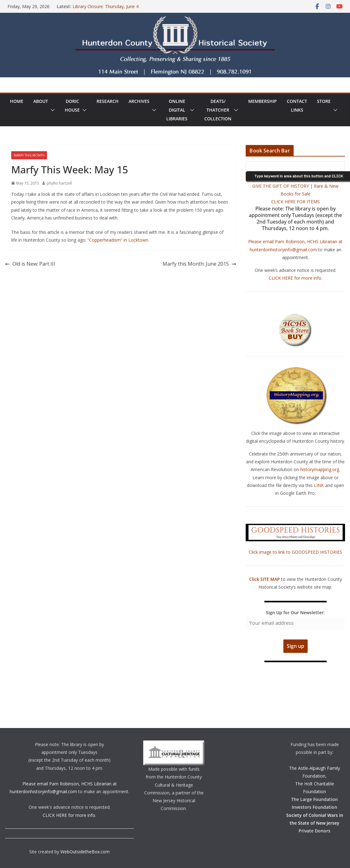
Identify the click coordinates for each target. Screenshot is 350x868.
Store (324, 101)
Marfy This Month (29, 155)
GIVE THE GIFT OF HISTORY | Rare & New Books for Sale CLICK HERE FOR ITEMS (295, 194)
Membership (262, 101)
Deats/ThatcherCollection (218, 110)
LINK (319, 485)
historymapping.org (320, 469)
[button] (51, 110)
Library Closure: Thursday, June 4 (106, 6)
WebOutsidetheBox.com (85, 852)
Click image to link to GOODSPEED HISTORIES (296, 552)
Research (108, 101)
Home (17, 101)
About (41, 101)
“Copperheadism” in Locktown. (118, 240)
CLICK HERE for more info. (296, 278)
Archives (139, 101)
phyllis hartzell (59, 183)
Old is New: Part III (30, 264)
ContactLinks (297, 106)
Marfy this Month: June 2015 (199, 264)
